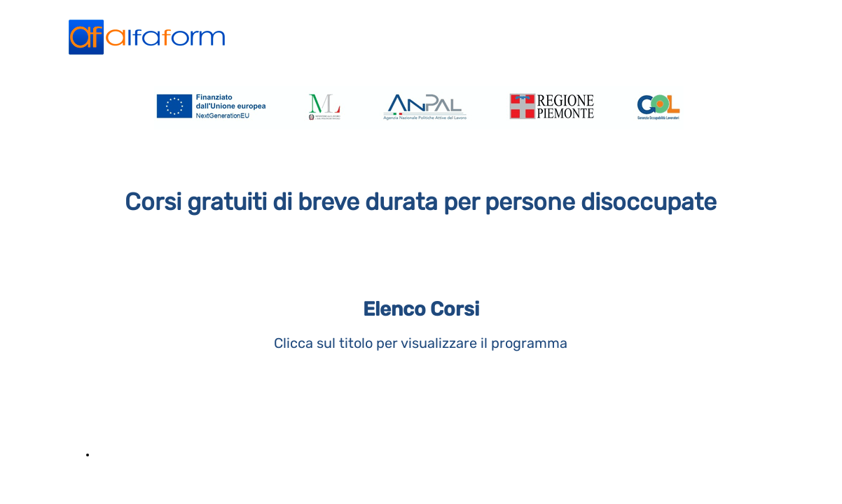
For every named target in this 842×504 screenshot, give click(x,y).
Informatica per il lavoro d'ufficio (178, 454)
